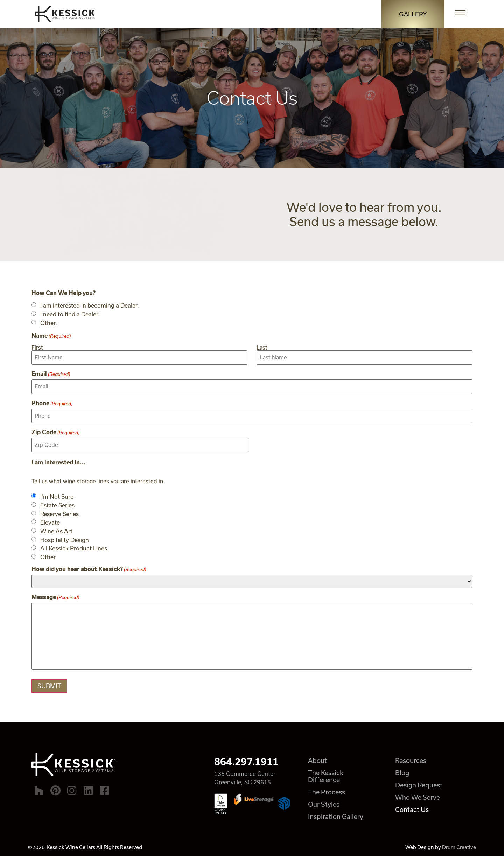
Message (55, 596)
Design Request (419, 784)
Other (48, 556)
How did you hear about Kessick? (89, 568)
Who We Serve (418, 796)
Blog (403, 772)
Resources (411, 759)
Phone (52, 402)
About (318, 759)
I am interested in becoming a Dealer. (90, 306)
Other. (49, 323)
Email (51, 373)
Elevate (50, 521)
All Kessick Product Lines (74, 547)
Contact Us (413, 808)
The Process (327, 791)
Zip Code (55, 431)
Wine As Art (56, 530)
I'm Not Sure (57, 496)
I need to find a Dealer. (70, 314)
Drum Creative (459, 846)
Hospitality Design (65, 539)
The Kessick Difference (326, 775)
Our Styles (324, 803)
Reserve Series (59, 513)
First (37, 347)
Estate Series (57, 504)
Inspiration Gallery (336, 815)
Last (262, 347)
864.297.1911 (246, 760)
